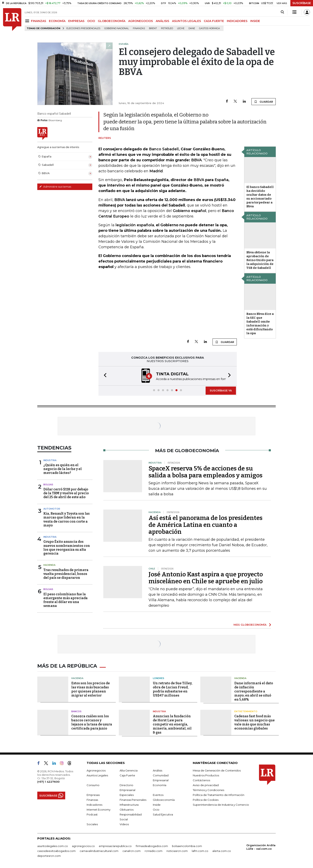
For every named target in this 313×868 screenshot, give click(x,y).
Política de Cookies (206, 800)
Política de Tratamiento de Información (219, 795)
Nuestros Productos (206, 775)
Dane (192, 28)
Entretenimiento (246, 711)
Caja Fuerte (127, 775)
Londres (159, 678)
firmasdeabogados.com (152, 846)
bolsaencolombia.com (187, 846)
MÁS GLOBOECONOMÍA (250, 625)
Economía (160, 785)
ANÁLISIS (162, 21)
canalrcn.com (132, 851)
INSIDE (255, 21)
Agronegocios (96, 770)
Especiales (127, 795)
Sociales (92, 824)
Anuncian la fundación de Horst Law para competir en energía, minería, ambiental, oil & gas (172, 724)
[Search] (282, 12)
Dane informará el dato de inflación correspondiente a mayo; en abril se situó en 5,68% (254, 691)
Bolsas (48, 485)
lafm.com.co (200, 851)
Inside (157, 805)
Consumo (93, 785)
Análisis (158, 770)
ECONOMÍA (57, 21)
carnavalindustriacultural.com (99, 851)
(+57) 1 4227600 (48, 782)
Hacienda (49, 565)
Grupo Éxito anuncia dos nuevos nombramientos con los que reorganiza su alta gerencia (67, 548)
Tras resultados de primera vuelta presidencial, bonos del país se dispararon (66, 574)
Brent (153, 28)
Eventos (158, 795)
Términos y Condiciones (208, 790)
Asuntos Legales (97, 775)
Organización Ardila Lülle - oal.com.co (261, 847)
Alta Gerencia (129, 770)
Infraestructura (129, 805)
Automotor (52, 509)
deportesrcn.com (49, 856)
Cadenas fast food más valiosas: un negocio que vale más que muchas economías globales (255, 722)
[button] (104, 376)
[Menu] (28, 21)
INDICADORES (237, 21)
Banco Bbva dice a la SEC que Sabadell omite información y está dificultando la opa (260, 324)
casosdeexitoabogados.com (56, 851)
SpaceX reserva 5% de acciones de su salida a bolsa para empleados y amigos (206, 472)
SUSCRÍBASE (302, 3)
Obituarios (127, 810)
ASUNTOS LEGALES (186, 21)
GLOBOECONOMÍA (112, 21)
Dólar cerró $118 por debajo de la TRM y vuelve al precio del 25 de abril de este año (66, 493)
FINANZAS (39, 21)
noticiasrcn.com (177, 851)
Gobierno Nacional (117, 28)
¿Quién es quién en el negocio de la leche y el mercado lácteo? (63, 469)
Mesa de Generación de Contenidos (217, 770)
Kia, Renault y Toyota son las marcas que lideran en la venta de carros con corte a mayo (67, 519)
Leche (181, 28)
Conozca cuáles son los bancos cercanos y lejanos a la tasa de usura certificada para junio (92, 722)
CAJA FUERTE (214, 21)
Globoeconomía (164, 800)
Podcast (92, 814)
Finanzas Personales (133, 800)
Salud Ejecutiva (163, 814)
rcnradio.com (154, 851)
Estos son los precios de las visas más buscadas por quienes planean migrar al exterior (91, 689)
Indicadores (94, 805)
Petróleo (167, 28)
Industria (50, 460)
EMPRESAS (76, 21)
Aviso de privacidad (206, 785)
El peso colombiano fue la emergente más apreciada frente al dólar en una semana (66, 600)
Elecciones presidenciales (83, 28)
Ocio (156, 810)
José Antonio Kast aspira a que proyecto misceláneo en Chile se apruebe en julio (206, 578)
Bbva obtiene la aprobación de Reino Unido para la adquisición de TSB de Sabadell (260, 260)
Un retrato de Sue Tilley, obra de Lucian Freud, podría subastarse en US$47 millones (173, 689)
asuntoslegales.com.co (53, 846)
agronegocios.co (83, 846)
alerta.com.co (222, 851)
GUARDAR (264, 102)
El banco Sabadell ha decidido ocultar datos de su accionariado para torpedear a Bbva (260, 197)
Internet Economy (99, 810)
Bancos (76, 711)
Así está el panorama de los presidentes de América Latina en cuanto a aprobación (206, 525)
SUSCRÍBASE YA (221, 390)
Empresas (93, 795)
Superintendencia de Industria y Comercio (221, 805)
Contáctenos (201, 780)
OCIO (91, 21)
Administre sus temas (55, 187)
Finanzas (139, 28)
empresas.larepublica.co (115, 846)
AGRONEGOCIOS (141, 21)
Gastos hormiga (209, 28)
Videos (124, 824)
